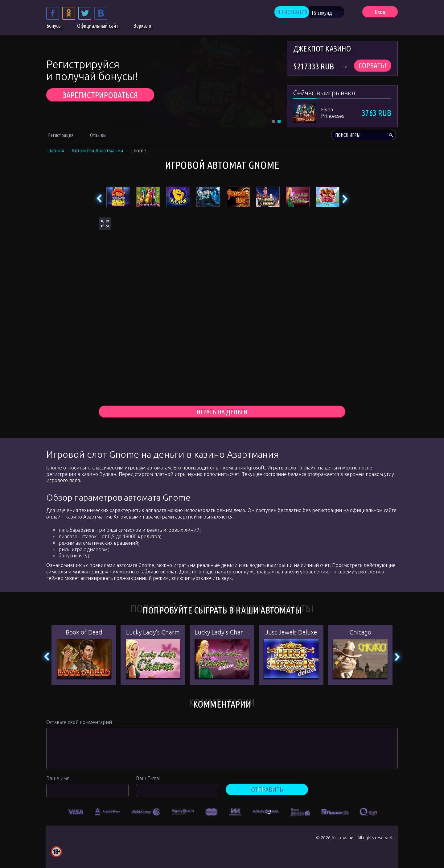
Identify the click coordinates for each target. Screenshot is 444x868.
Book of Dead (84, 633)
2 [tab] (279, 121)
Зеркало (142, 27)
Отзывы (98, 135)
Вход (380, 12)
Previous (99, 199)
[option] (76, 812)
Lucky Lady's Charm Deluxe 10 (222, 633)
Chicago (360, 633)
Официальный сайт (98, 27)
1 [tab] (274, 121)
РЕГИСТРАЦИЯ (300, 12)
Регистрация (61, 135)
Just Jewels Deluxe (291, 633)
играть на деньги (222, 412)
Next (345, 199)
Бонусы (54, 27)
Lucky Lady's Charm (153, 633)
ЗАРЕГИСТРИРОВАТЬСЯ (100, 95)
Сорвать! (373, 66)
